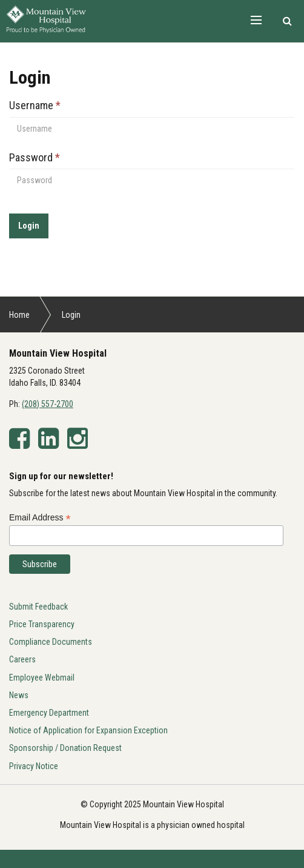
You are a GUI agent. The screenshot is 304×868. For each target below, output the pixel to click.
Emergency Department (49, 713)
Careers (22, 659)
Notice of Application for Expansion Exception (88, 730)
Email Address (40, 518)
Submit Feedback (38, 607)
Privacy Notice (34, 766)
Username (35, 105)
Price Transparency (42, 624)
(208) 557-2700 (48, 404)
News (19, 695)
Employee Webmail (42, 678)
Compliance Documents (51, 642)
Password (35, 157)
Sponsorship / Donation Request (65, 748)
